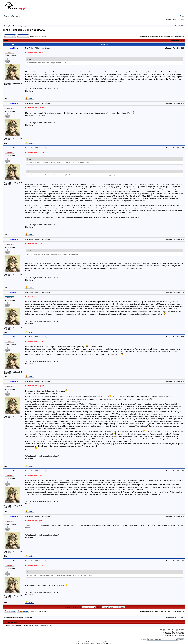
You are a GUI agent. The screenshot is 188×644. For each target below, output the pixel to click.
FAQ (182, 16)
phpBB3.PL (109, 643)
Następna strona (179, 36)
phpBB (87, 642)
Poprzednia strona (157, 36)
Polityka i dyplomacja (25, 26)
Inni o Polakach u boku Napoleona (24, 30)
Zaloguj (7, 16)
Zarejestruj (16, 16)
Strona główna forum (10, 26)
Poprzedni (174, 41)
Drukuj (7, 41)
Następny (181, 41)
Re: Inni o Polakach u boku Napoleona (40, 48)
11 (173, 36)
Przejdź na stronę (146, 36)
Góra (5, 99)
